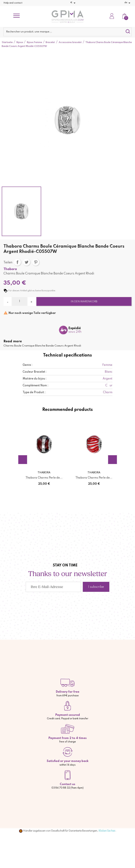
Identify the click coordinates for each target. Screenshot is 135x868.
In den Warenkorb (84, 302)
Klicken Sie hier (107, 831)
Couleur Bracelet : (35, 372)
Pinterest (36, 262)
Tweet (27, 262)
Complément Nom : (36, 386)
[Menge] (19, 301)
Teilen (17, 262)
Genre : (28, 365)
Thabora (10, 269)
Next (112, 460)
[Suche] (67, 32)
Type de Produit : (34, 392)
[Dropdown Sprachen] (128, 3)
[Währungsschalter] (73, 3)
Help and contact (13, 3)
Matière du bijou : (35, 379)
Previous (23, 460)
